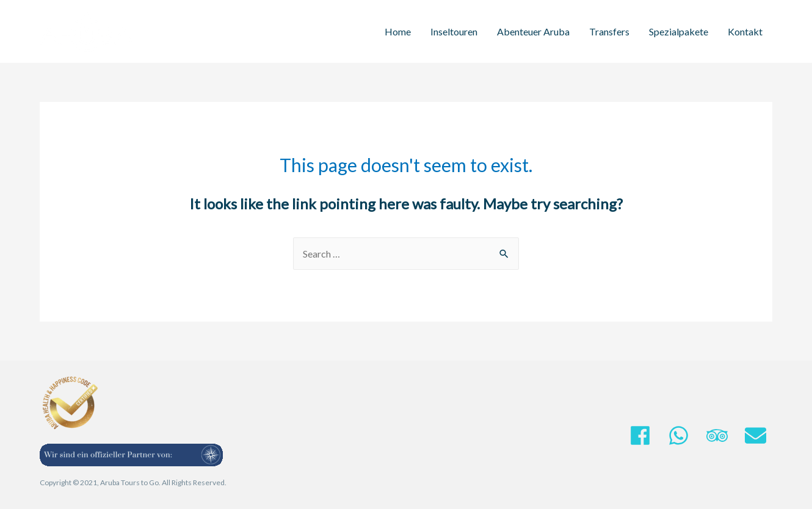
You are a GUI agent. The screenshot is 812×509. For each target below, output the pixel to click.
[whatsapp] (686, 435)
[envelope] (759, 435)
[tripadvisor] (725, 435)
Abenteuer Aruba (533, 31)
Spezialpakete (679, 31)
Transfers (609, 31)
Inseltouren (454, 31)
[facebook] (648, 435)
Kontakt (745, 31)
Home (398, 31)
